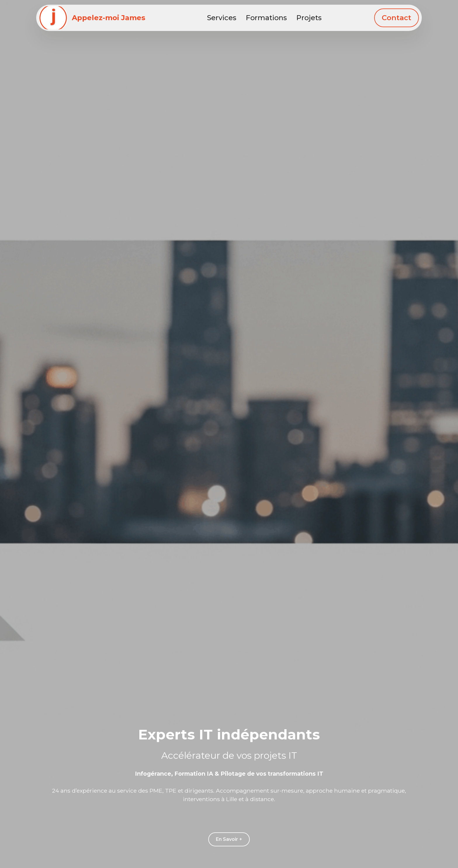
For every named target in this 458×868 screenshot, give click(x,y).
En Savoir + (229, 839)
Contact (397, 18)
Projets (309, 18)
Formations (266, 18)
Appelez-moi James (109, 18)
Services (222, 18)
